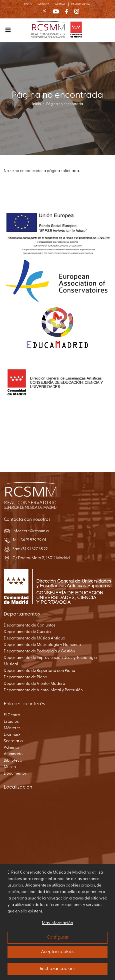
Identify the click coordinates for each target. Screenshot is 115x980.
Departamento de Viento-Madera (34, 684)
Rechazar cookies (58, 969)
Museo (10, 767)
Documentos (15, 774)
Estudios (11, 722)
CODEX (28, 4)
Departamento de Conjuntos (30, 625)
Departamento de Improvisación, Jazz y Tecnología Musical (50, 661)
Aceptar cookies (58, 952)
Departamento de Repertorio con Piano (39, 671)
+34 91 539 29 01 (32, 540)
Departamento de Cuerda (27, 632)
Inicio (37, 104)
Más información (57, 923)
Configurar (58, 937)
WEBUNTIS (43, 4)
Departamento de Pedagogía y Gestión (39, 651)
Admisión (12, 748)
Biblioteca (13, 761)
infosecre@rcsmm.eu (31, 531)
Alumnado (13, 754)
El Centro (12, 715)
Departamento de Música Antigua (34, 638)
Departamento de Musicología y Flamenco (42, 645)
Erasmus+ (12, 735)
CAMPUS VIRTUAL (81, 4)
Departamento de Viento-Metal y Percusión (43, 690)
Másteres (12, 728)
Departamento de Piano (25, 677)
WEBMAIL (60, 4)
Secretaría (13, 741)
